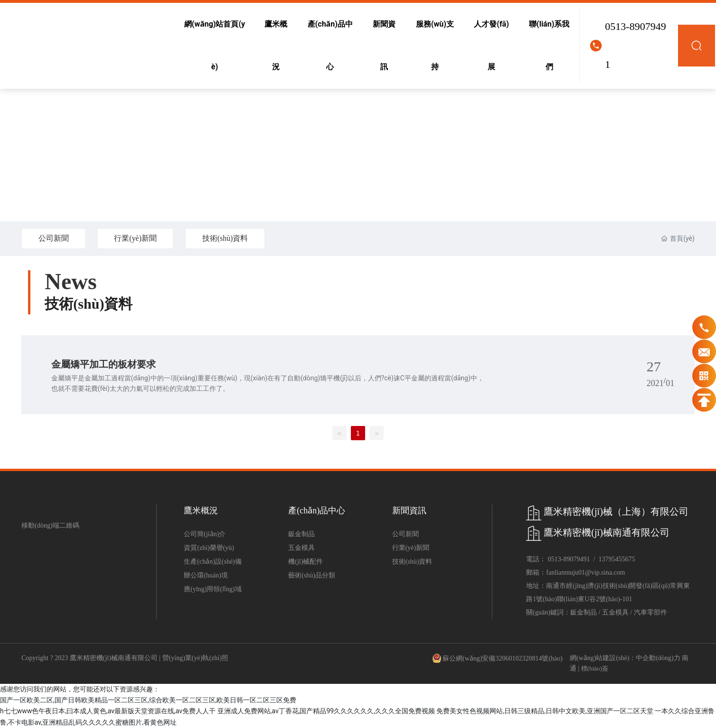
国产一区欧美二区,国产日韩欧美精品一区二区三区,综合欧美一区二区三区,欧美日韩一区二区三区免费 (148, 700)
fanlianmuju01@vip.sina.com (585, 572)
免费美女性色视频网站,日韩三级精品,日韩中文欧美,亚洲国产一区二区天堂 (545, 711)
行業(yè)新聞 (136, 238)
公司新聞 (54, 238)
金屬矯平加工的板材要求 (104, 364)
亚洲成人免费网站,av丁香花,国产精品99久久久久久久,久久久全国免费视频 (326, 711)
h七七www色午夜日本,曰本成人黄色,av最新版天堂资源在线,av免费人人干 (108, 711)
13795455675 (617, 559)
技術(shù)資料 (227, 238)
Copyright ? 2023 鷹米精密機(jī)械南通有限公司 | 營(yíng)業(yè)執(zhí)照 (125, 658)
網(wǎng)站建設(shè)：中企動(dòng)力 (625, 658)
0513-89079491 (635, 45)
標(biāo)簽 (595, 668)
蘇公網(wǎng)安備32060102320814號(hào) (503, 658)
